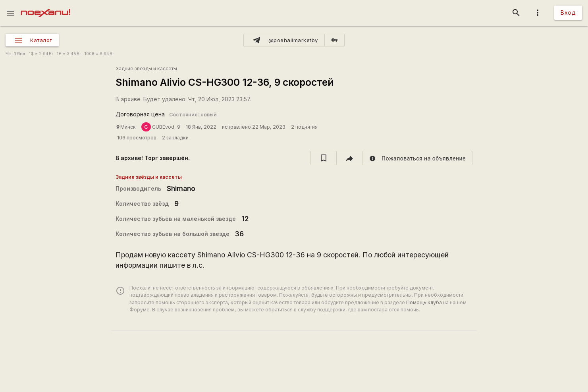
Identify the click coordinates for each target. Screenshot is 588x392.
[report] (417, 158)
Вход (568, 13)
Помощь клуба (424, 302)
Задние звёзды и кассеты (146, 69)
